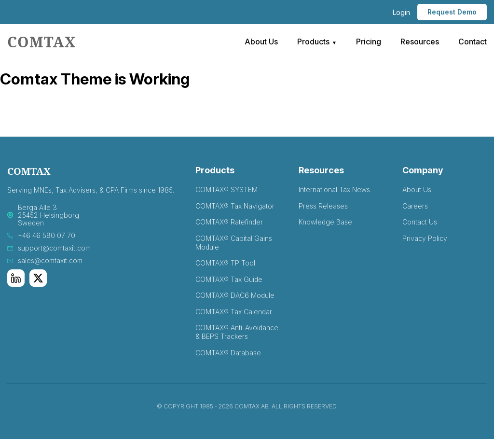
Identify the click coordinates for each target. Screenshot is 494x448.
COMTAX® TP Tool (225, 263)
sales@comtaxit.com (50, 261)
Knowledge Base (325, 222)
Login (401, 12)
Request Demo (452, 12)
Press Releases (323, 206)
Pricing (369, 42)
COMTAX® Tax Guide (229, 279)
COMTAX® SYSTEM (226, 189)
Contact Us (420, 222)
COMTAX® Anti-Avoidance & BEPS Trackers (237, 332)
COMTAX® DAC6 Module (235, 295)
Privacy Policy (425, 238)
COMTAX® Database (228, 353)
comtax (41, 42)
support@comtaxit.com (54, 248)
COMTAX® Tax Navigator (235, 206)
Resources (420, 42)
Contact (473, 42)
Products (313, 42)
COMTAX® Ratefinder (229, 222)
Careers (415, 206)
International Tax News (334, 189)
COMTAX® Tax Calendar (234, 312)
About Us (261, 42)
